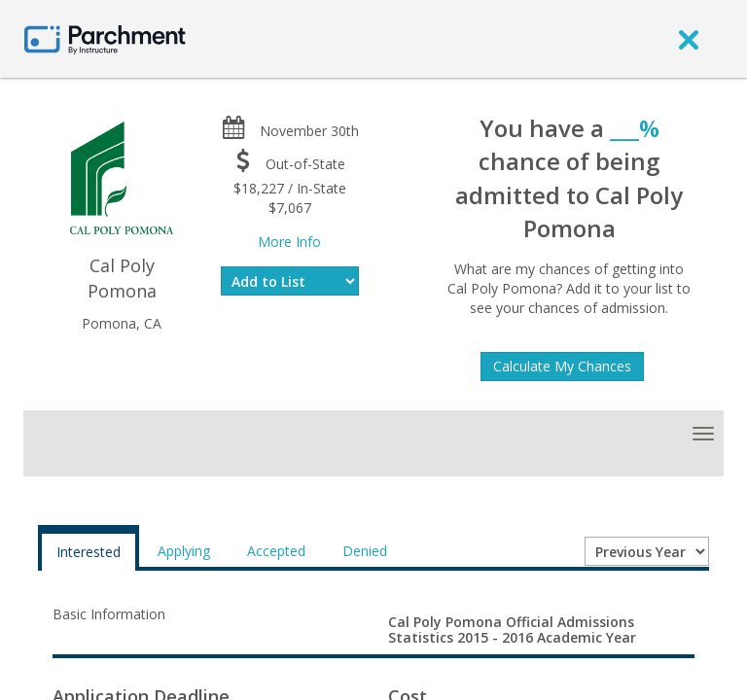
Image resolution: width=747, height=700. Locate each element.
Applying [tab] (184, 551)
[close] (689, 39)
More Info (289, 242)
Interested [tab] (89, 552)
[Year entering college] (647, 551)
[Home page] (105, 38)
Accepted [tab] (276, 551)
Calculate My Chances (562, 366)
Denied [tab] (365, 551)
